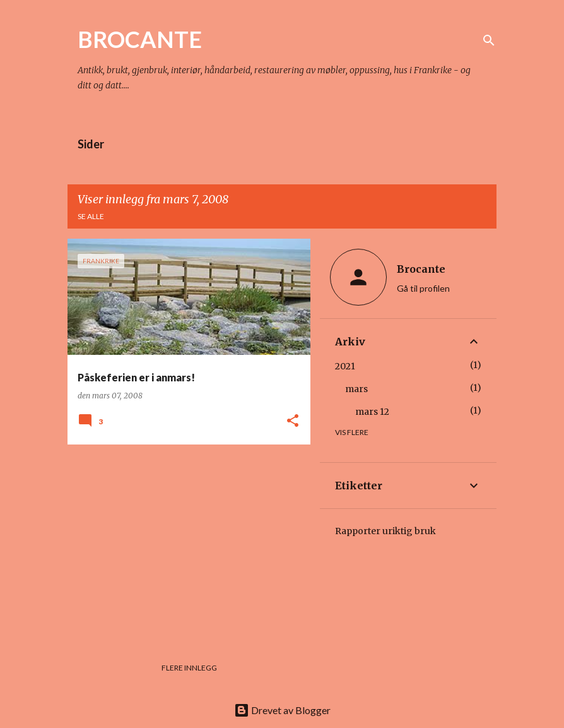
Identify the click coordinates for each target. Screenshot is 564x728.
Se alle (91, 216)
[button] (293, 421)
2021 (345, 366)
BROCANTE (140, 39)
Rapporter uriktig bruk (385, 531)
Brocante (421, 269)
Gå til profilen (423, 288)
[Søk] (489, 40)
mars (356, 389)
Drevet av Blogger (282, 710)
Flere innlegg (189, 668)
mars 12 (372, 412)
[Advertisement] (184, 542)
